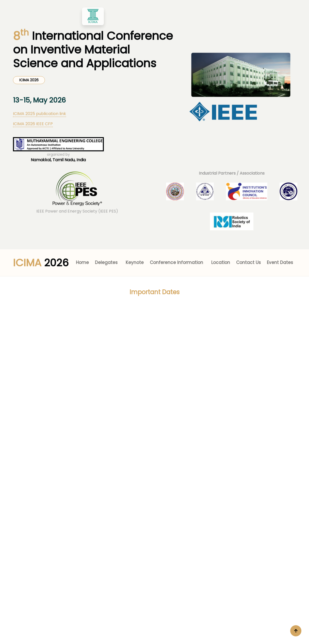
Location (221, 262)
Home (82, 262)
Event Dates (280, 262)
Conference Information (176, 262)
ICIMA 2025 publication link (39, 96)
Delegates (106, 262)
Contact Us (248, 262)
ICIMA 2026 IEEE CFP (33, 106)
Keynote (135, 262)
